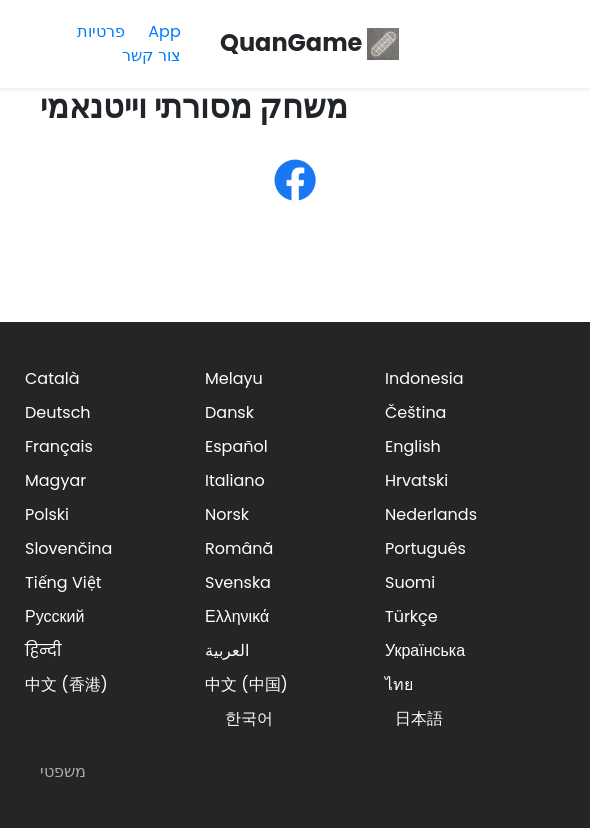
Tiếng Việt (63, 582)
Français (59, 446)
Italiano (235, 480)
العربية (227, 650)
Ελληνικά (237, 616)
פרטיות (101, 31)
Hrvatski (416, 480)
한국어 (249, 718)
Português (425, 548)
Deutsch (58, 412)
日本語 (419, 718)
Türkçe (411, 616)
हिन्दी (43, 650)
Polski (47, 514)
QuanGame (309, 42)
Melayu (234, 378)
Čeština (415, 412)
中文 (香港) (66, 684)
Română (239, 548)
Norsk (227, 514)
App (164, 31)
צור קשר (151, 55)
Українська (425, 650)
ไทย (399, 684)
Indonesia (424, 378)
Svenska (238, 582)
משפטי (63, 771)
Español (236, 446)
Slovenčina (68, 548)
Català (52, 378)
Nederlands (431, 514)
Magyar (55, 480)
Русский (54, 616)
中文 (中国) (246, 684)
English (413, 446)
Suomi (410, 582)
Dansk (229, 412)
